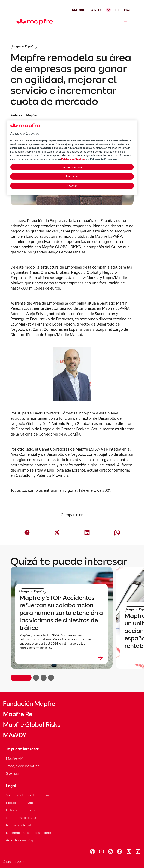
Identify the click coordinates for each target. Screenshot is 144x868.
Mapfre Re (18, 714)
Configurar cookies (21, 818)
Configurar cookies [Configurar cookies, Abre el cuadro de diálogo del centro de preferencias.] (72, 167)
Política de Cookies (73, 159)
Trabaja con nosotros (23, 766)
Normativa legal (18, 825)
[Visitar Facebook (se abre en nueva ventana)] (92, 852)
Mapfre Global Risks (32, 725)
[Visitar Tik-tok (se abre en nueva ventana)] (138, 852)
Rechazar (72, 177)
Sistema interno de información (31, 795)
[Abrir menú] (125, 22)
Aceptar (72, 186)
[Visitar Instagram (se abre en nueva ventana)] (110, 852)
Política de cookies (21, 810)
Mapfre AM (15, 758)
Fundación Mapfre (29, 704)
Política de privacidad (23, 803)
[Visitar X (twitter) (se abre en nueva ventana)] (129, 852)
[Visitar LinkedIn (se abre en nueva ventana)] (120, 852)
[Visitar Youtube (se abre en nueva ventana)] (101, 852)
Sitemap (12, 773)
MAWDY (15, 735)
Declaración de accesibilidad (28, 833)
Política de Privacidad (104, 159)
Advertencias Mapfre (22, 840)
